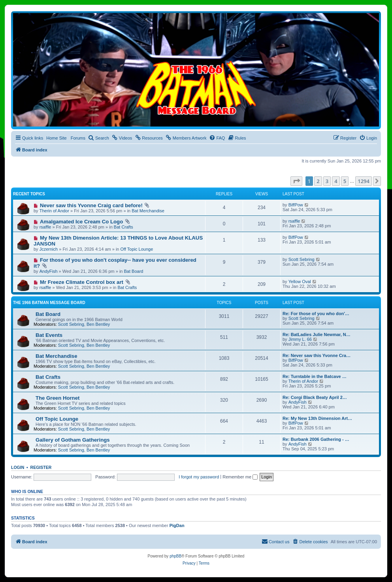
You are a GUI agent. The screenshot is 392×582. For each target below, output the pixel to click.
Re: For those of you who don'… (316, 314)
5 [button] (345, 181)
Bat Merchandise (148, 211)
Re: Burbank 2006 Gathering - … (316, 439)
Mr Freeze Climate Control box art (82, 282)
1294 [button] (364, 181)
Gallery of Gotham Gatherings (73, 440)
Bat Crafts (123, 227)
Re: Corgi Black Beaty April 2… (315, 397)
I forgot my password (199, 477)
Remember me (240, 477)
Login (18, 467)
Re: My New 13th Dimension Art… (317, 418)
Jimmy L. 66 (300, 339)
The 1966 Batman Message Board (49, 303)
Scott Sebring (302, 259)
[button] (296, 181)
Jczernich (49, 249)
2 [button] (318, 181)
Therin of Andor (54, 211)
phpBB (175, 556)
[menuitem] (99, 138)
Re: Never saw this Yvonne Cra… (317, 355)
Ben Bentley (98, 324)
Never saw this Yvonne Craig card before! (91, 205)
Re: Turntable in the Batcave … (315, 376)
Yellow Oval (300, 282)
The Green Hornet (57, 398)
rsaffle (45, 227)
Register (41, 467)
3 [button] (327, 181)
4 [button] (336, 181)
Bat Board (134, 271)
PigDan (177, 525)
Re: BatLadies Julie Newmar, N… (317, 334)
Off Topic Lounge (137, 249)
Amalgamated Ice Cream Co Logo (81, 222)
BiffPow (296, 205)
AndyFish (49, 271)
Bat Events (49, 335)
